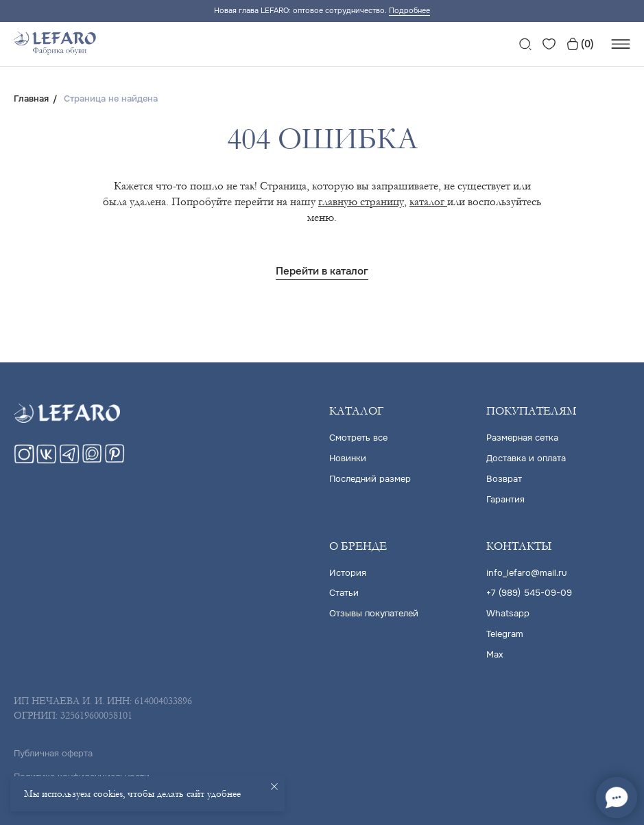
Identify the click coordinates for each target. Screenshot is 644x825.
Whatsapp (508, 611)
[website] (525, 44)
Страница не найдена (111, 99)
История (348, 571)
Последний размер (370, 478)
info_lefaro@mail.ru (526, 571)
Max (495, 650)
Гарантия (505, 498)
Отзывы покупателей (374, 611)
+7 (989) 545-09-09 (529, 591)
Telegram (505, 630)
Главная (31, 99)
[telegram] (69, 460)
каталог (428, 201)
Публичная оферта (53, 748)
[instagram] (24, 460)
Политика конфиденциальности (82, 772)
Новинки (348, 458)
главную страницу (361, 201)
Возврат (504, 478)
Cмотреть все (358, 438)
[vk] (47, 460)
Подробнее (409, 10)
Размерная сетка (522, 438)
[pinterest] (115, 460)
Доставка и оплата (526, 458)
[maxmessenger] (92, 460)
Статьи (344, 591)
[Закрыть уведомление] (274, 787)
